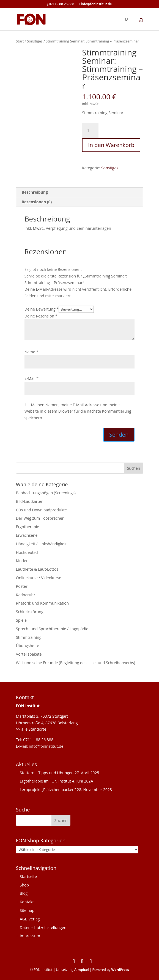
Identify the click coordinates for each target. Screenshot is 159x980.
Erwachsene (27, 535)
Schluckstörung (30, 612)
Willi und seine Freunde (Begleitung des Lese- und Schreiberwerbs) (76, 663)
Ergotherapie (28, 527)
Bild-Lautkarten (30, 501)
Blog (24, 893)
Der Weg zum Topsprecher (40, 518)
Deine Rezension (41, 316)
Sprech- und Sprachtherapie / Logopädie (52, 629)
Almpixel (82, 970)
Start (20, 41)
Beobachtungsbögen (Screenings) (46, 493)
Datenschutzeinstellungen (43, 927)
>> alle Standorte (31, 729)
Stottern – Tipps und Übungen (47, 773)
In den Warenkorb (111, 145)
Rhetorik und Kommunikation (42, 603)
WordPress (120, 970)
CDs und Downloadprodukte (41, 510)
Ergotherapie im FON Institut (46, 781)
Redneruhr (26, 595)
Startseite (28, 876)
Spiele (21, 620)
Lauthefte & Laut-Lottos (37, 569)
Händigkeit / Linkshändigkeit (41, 544)
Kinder (22, 561)
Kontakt (27, 902)
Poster (22, 586)
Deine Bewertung (42, 309)
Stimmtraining (29, 637)
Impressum (30, 936)
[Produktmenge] (90, 130)
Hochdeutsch (28, 552)
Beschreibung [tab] (35, 192)
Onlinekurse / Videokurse (39, 578)
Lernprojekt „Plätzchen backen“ (48, 790)
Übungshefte (28, 646)
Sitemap (27, 910)
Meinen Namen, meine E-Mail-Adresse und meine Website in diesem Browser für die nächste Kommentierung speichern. (78, 411)
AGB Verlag (30, 919)
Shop (24, 885)
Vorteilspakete (29, 654)
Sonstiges (35, 41)
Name (31, 352)
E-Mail (31, 378)
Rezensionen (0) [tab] (37, 202)
